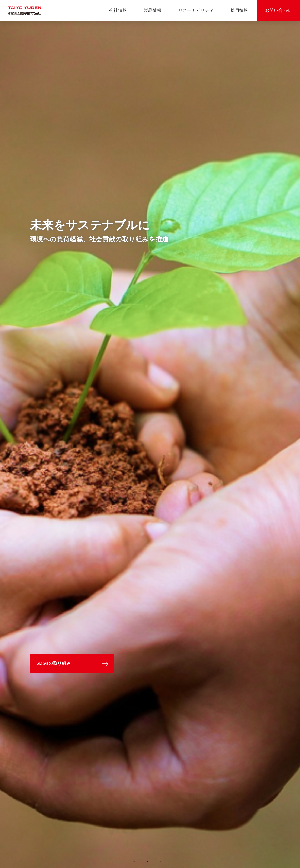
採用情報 (239, 10)
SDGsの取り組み (54, 664)
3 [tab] (161, 861)
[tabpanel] (150, 445)
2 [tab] (147, 861)
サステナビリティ (196, 10)
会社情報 (118, 10)
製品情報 (152, 10)
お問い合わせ (278, 10)
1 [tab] (134, 861)
